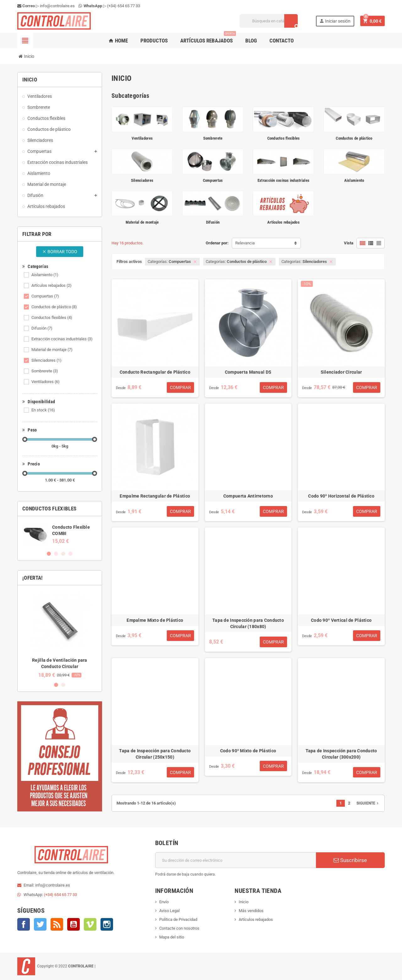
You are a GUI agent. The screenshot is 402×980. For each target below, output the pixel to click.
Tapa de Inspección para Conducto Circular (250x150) (155, 754)
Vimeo (90, 924)
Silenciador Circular (341, 372)
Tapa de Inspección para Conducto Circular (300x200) (341, 754)
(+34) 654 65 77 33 (124, 6)
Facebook (24, 924)
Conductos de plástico (54, 307)
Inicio (244, 902)
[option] (60, 534)
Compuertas (45, 296)
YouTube (73, 924)
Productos (154, 41)
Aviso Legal (169, 911)
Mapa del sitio (172, 937)
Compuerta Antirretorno (248, 496)
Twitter (40, 924)
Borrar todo (60, 252)
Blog (251, 41)
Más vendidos (251, 911)
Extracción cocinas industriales (62, 339)
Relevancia (245, 243)
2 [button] (56, 554)
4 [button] (71, 554)
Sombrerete (45, 371)
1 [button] (49, 554)
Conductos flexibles (52, 317)
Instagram (107, 924)
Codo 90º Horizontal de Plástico (341, 496)
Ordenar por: (217, 243)
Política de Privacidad (178, 919)
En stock (43, 410)
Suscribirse (350, 860)
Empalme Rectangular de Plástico (155, 496)
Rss (57, 924)
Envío (164, 902)
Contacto (282, 41)
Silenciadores (46, 360)
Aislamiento (45, 275)
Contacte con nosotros (179, 928)
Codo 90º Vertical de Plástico (341, 620)
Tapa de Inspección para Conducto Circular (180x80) (248, 623)
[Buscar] (269, 21)
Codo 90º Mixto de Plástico (248, 751)
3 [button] (63, 554)
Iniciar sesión (335, 21)
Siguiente (368, 803)
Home (118, 41)
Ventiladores (46, 382)
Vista (349, 243)
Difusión (42, 328)
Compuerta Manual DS (248, 372)
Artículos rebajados (208, 38)
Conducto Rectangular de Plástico (155, 372)
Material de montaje (52, 350)
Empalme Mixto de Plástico (155, 620)
